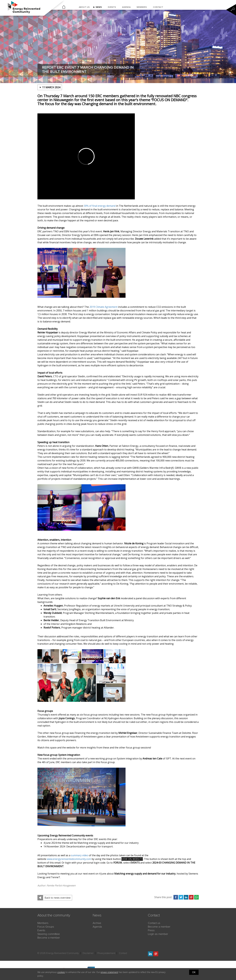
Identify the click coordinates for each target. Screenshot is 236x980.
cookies (61, 972)
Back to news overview (58, 898)
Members (142, 7)
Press (151, 930)
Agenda (126, 7)
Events (112, 7)
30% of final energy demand (100, 206)
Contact (158, 7)
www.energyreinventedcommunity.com (69, 859)
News (99, 7)
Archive (97, 923)
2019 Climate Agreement (103, 307)
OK (194, 972)
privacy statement (109, 972)
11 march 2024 (51, 87)
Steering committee (49, 934)
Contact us (154, 923)
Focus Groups (46, 927)
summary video (80, 855)
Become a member (49, 938)
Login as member (158, 934)
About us (84, 7)
